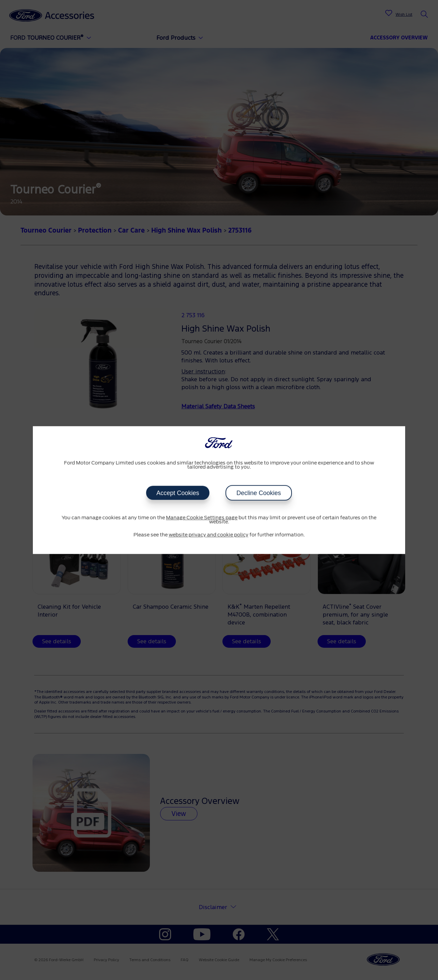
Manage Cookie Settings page (202, 518)
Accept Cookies (178, 493)
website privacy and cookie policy (209, 535)
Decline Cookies (259, 493)
